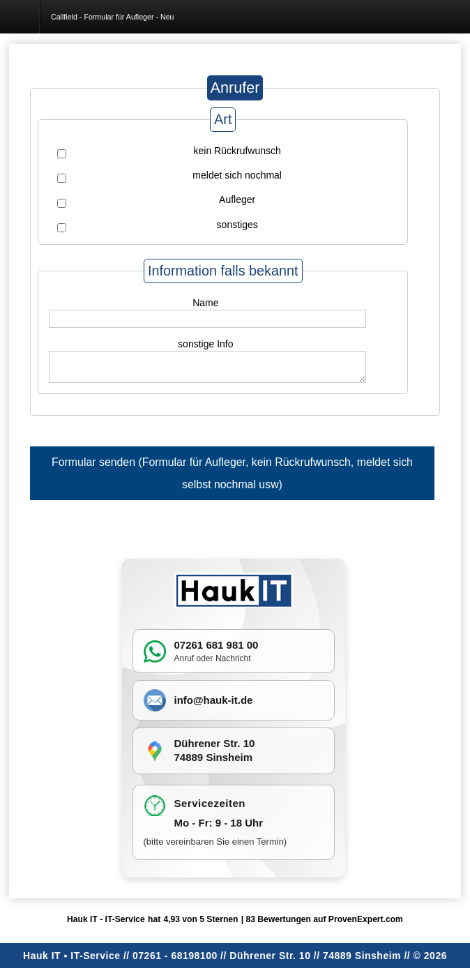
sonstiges (237, 225)
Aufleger (237, 199)
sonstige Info (205, 344)
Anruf (184, 659)
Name (205, 303)
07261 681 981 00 (217, 646)
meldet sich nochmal (237, 175)
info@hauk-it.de (214, 701)
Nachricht (233, 659)
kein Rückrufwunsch (237, 151)
